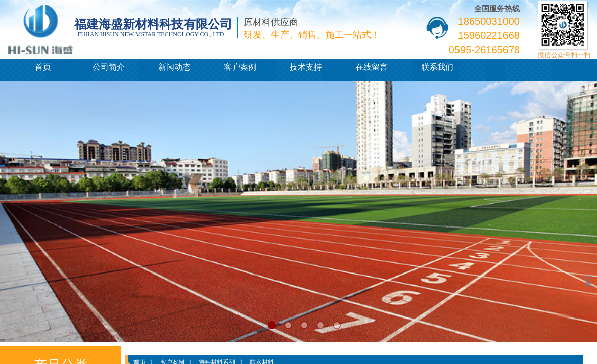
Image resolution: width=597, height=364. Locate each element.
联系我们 (437, 67)
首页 (43, 67)
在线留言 (372, 67)
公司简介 (109, 67)
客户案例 (240, 67)
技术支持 (306, 67)
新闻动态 (174, 67)
